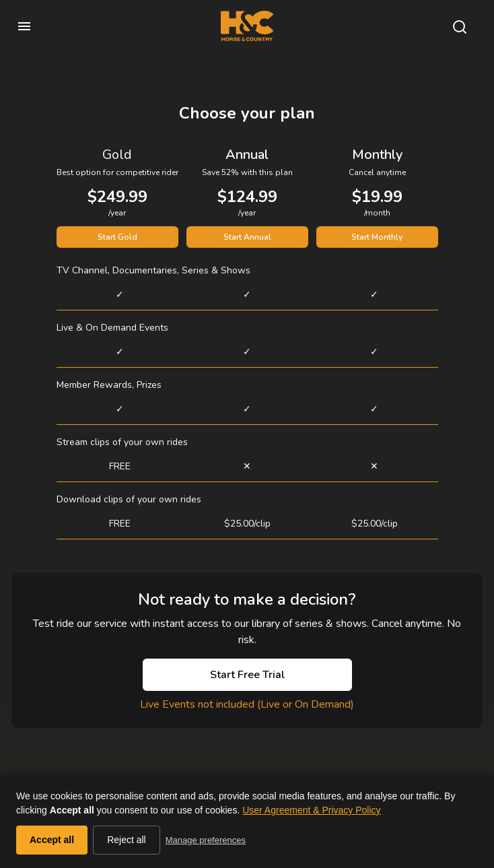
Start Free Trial (247, 675)
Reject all (127, 840)
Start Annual (247, 237)
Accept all (52, 840)
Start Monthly (377, 237)
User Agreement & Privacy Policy (311, 810)
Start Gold (117, 237)
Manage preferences (206, 840)
